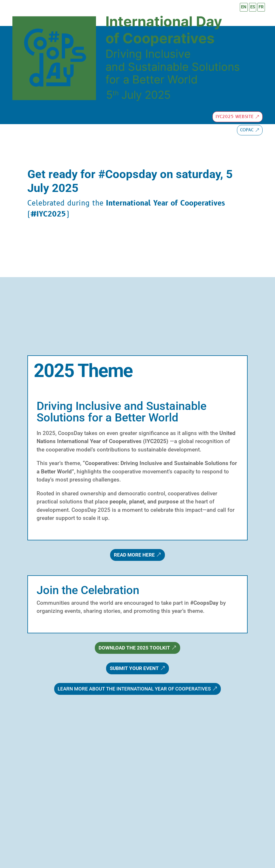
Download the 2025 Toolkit (134, 648)
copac (247, 130)
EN (244, 7)
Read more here (134, 555)
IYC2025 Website (235, 117)
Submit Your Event (134, 668)
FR (261, 7)
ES (253, 7)
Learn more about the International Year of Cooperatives (134, 689)
